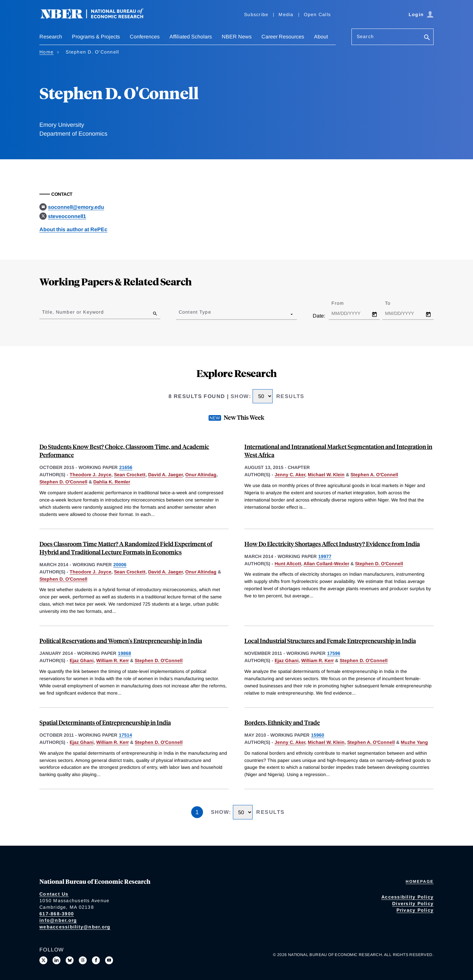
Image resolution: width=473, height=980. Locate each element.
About (321, 37)
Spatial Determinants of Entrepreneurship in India (105, 722)
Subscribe (256, 14)
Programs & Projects (96, 37)
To (394, 303)
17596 (334, 653)
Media (286, 14)
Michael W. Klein (326, 475)
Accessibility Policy (407, 897)
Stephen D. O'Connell (63, 482)
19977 (325, 556)
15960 (318, 735)
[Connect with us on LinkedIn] (56, 960)
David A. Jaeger (165, 475)
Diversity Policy (413, 903)
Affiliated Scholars (191, 37)
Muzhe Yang (414, 742)
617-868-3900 (57, 914)
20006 (120, 565)
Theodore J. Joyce (90, 475)
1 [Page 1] (197, 812)
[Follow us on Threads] (83, 960)
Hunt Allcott (288, 564)
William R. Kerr (113, 660)
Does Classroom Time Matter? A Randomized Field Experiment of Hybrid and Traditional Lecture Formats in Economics (126, 548)
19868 (124, 653)
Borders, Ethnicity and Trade (282, 722)
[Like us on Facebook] (96, 960)
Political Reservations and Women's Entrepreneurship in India (121, 641)
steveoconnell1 (67, 216)
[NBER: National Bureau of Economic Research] (97, 17)
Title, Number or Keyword (73, 312)
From (343, 303)
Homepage (420, 881)
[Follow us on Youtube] (109, 960)
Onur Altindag (201, 475)
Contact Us (54, 894)
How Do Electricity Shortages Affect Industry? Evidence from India (332, 544)
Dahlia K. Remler (112, 482)
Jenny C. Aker (290, 475)
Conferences (145, 37)
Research (51, 37)
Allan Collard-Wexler (326, 564)
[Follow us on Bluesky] (70, 960)
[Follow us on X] (43, 960)
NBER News (237, 37)
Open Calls (317, 14)
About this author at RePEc (73, 229)
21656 (126, 467)
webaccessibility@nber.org (75, 927)
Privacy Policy (415, 910)
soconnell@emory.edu (76, 207)
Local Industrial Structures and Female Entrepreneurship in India (330, 641)
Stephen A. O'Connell (374, 475)
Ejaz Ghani (82, 660)
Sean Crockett (130, 475)
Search (365, 36)
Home (46, 52)
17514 (125, 735)
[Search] (427, 38)
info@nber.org (58, 920)
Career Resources (283, 37)
